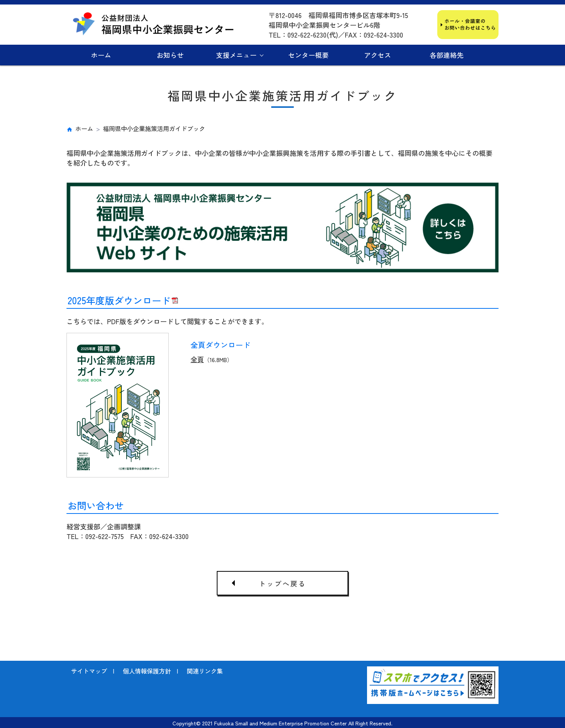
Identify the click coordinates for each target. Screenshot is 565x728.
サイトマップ (89, 670)
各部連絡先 (447, 55)
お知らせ (170, 55)
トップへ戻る (282, 583)
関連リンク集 (205, 670)
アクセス (378, 55)
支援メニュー (236, 55)
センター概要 (308, 55)
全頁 (197, 359)
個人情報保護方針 (147, 670)
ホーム (101, 55)
